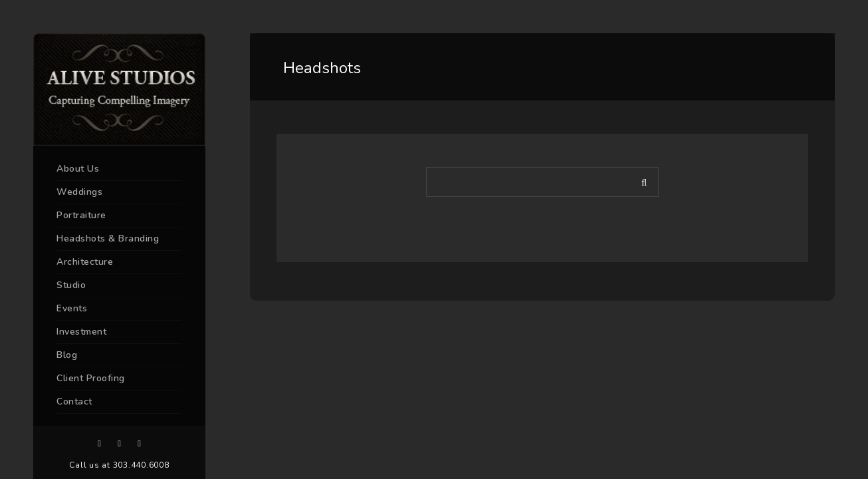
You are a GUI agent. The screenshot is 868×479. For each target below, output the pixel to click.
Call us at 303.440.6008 (119, 465)
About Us (78, 169)
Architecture (85, 262)
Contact (74, 401)
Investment (81, 332)
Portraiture (81, 215)
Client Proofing (91, 378)
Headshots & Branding (108, 239)
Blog (67, 355)
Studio (71, 285)
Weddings (79, 192)
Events (72, 308)
